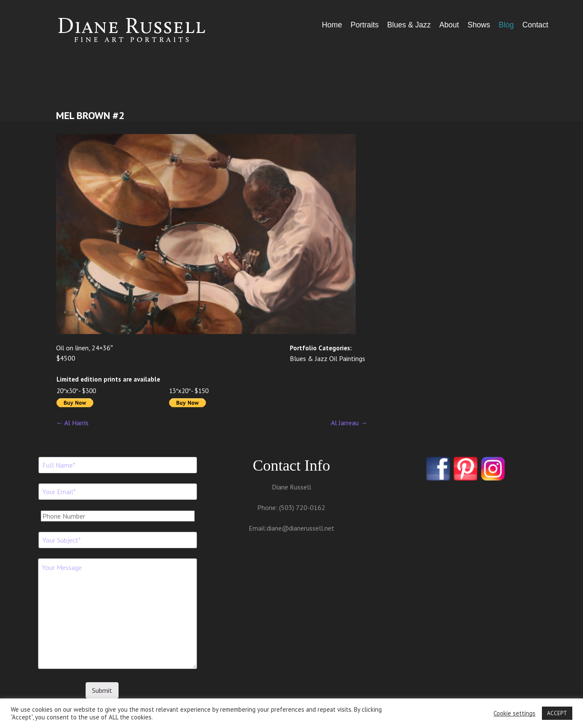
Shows (479, 25)
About (449, 25)
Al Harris (72, 423)
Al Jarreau (349, 423)
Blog (506, 25)
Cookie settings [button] (515, 713)
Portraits (365, 25)
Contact (535, 25)
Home (332, 25)
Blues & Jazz (409, 25)
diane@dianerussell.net (300, 528)
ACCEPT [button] (557, 713)
